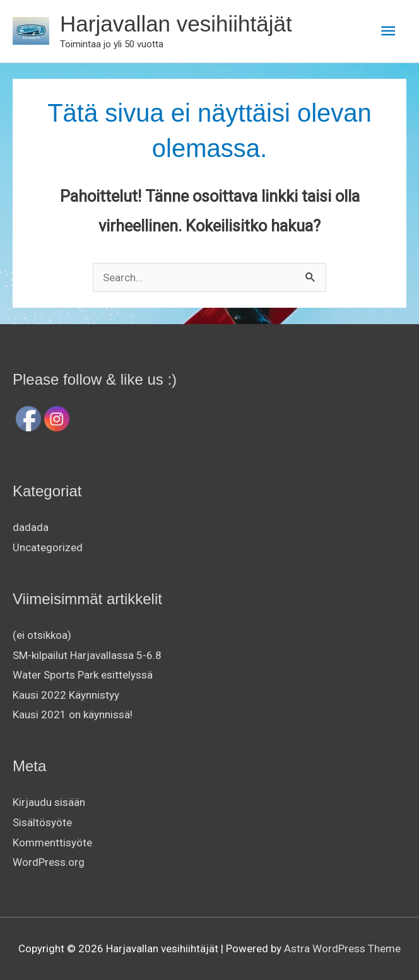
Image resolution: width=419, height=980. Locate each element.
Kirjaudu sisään (49, 802)
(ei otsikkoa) (42, 635)
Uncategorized (48, 547)
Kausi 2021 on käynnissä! (73, 715)
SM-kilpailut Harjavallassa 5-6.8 (87, 655)
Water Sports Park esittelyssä (83, 675)
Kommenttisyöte (52, 843)
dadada (31, 527)
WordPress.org (49, 862)
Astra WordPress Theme (342, 948)
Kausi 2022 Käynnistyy (66, 695)
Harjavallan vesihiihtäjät (176, 24)
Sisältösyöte (42, 822)
